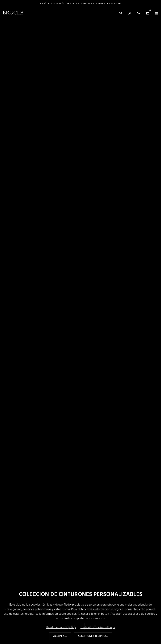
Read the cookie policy (61, 627)
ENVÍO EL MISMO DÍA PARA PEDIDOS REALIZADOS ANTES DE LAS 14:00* (80, 4)
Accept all (60, 636)
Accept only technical (93, 636)
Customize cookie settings (98, 627)
